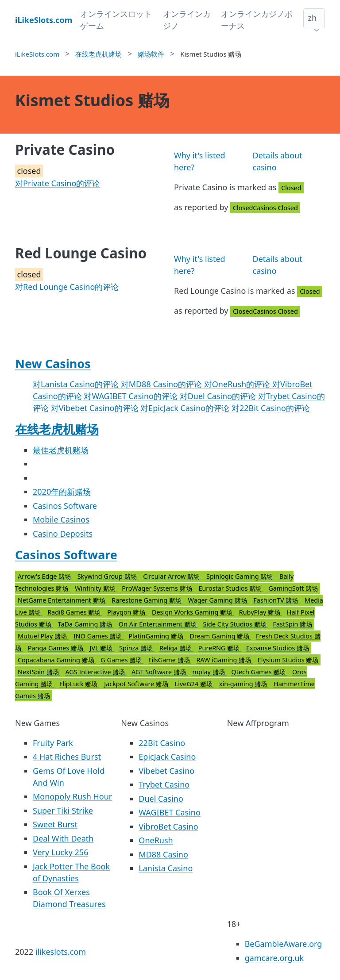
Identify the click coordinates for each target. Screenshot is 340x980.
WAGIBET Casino (170, 812)
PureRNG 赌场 (220, 648)
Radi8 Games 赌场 (75, 612)
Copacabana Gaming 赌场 (57, 660)
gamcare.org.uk (274, 958)
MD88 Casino (163, 854)
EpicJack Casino (167, 757)
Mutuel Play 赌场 (43, 636)
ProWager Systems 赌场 (158, 588)
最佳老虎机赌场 (61, 450)
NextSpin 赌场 (39, 672)
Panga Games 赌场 (56, 648)
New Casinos (53, 363)
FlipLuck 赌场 (79, 684)
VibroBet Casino (168, 826)
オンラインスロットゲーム (116, 20)
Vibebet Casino (166, 771)
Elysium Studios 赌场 (288, 660)
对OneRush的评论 (238, 384)
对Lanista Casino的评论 (77, 384)
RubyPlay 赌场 (261, 612)
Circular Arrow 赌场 (172, 576)
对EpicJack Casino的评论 (186, 408)
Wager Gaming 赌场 (218, 600)
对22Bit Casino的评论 (271, 408)
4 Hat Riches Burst (67, 757)
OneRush (156, 840)
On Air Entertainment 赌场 (158, 624)
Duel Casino (161, 799)
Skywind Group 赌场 (108, 576)
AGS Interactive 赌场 (96, 672)
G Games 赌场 (122, 660)
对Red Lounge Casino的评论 (67, 287)
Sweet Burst (55, 824)
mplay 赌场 (210, 672)
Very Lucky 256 (60, 852)
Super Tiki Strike (63, 811)
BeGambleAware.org (284, 944)
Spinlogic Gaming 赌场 (240, 576)
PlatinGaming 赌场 (156, 636)
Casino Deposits (63, 534)
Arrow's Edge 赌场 (45, 576)
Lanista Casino (166, 868)
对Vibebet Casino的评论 (96, 408)
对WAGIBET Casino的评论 (131, 396)
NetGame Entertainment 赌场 (62, 600)
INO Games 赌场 (99, 636)
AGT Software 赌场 (160, 672)
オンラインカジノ (187, 20)
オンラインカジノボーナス (257, 20)
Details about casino (278, 161)
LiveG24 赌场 (195, 684)
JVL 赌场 (102, 648)
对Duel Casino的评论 (219, 396)
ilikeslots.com (61, 952)
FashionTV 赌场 (276, 600)
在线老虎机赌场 (57, 429)
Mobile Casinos (61, 519)
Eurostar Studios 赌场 (231, 588)
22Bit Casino (162, 743)
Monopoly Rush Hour (72, 796)
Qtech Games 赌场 (259, 672)
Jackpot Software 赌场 (137, 684)
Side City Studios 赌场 (235, 624)
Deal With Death (63, 838)
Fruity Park (53, 743)
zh (312, 18)
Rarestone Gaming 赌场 (147, 600)
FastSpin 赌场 (293, 624)
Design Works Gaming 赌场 (193, 612)
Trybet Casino (164, 784)
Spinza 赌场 (137, 648)
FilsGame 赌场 (170, 660)
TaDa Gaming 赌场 (86, 624)
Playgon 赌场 (127, 612)
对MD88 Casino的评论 (162, 384)
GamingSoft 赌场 (293, 588)
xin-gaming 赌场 (244, 684)
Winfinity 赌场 (96, 588)
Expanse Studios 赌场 (278, 648)
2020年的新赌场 (62, 492)
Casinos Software (65, 506)
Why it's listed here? (200, 161)
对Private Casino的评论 (58, 183)
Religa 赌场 (176, 648)
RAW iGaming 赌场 (224, 660)
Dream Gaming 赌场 (220, 636)
